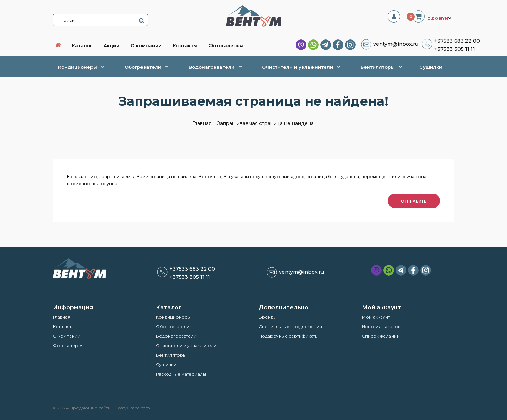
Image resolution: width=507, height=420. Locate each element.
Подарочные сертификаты (289, 336)
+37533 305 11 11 (455, 49)
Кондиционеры (173, 317)
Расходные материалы (181, 374)
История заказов (381, 326)
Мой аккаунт (376, 317)
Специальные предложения (290, 326)
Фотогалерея (68, 345)
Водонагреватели (176, 336)
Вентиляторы (171, 355)
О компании (67, 336)
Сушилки (166, 365)
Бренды (268, 317)
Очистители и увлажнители (186, 345)
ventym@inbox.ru (396, 44)
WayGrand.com (134, 408)
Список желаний (381, 336)
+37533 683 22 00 (457, 41)
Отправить (414, 201)
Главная (202, 123)
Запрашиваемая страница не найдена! (265, 123)
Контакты (63, 326)
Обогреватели (173, 326)
